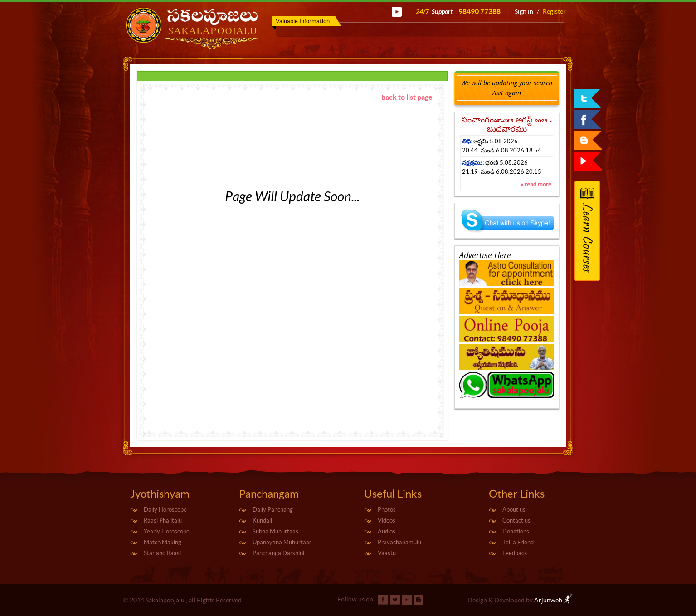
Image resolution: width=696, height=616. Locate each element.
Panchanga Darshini (278, 553)
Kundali (262, 521)
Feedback (515, 553)
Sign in (524, 11)
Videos (387, 521)
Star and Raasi (162, 553)
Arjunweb (553, 600)
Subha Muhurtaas (275, 531)
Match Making (163, 542)
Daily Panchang (273, 510)
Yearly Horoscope (167, 531)
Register (554, 11)
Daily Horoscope (165, 510)
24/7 (458, 12)
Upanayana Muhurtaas (282, 542)
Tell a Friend (518, 542)
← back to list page (403, 97)
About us (514, 510)
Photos (387, 510)
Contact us (516, 521)
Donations (516, 531)
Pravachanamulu (399, 542)
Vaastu (387, 553)
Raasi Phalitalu (163, 521)
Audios (387, 531)
